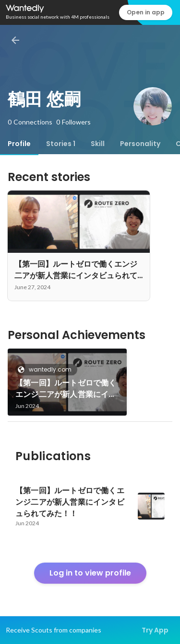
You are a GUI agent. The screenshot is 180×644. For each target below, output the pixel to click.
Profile (19, 144)
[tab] (19, 144)
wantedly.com (47, 369)
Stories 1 (61, 144)
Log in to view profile (90, 573)
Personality (140, 144)
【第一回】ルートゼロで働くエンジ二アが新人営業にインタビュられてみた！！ (66, 389)
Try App (155, 630)
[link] (67, 382)
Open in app (146, 12)
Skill (98, 144)
